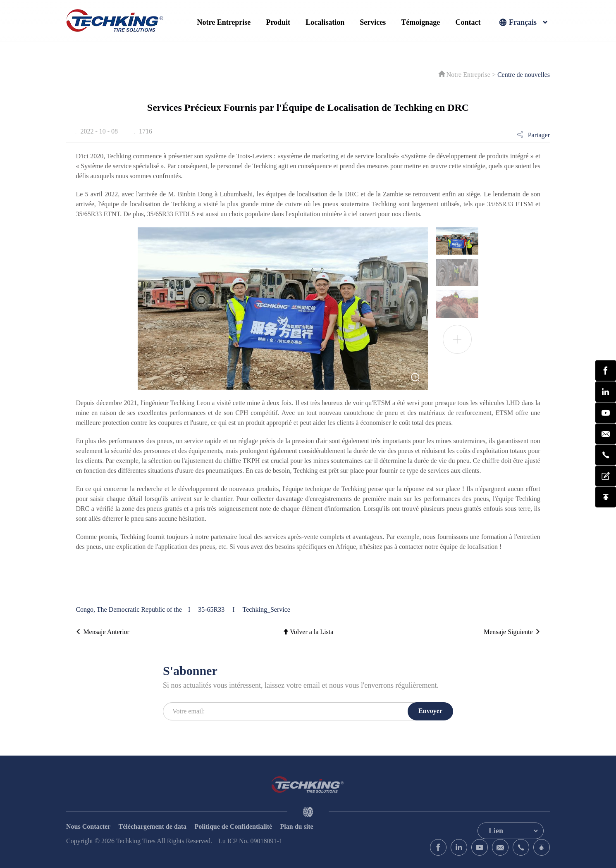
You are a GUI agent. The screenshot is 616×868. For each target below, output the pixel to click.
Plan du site (297, 826)
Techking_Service (266, 609)
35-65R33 (212, 609)
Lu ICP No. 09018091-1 (250, 841)
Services (373, 22)
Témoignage (420, 22)
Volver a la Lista (308, 632)
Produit (278, 22)
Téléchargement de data (153, 826)
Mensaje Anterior (103, 632)
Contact (468, 22)
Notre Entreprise (224, 22)
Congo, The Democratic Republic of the (129, 609)
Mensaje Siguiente (512, 632)
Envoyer (430, 711)
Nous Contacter (88, 826)
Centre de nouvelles (524, 75)
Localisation (325, 22)
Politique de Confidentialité (234, 826)
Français (523, 23)
